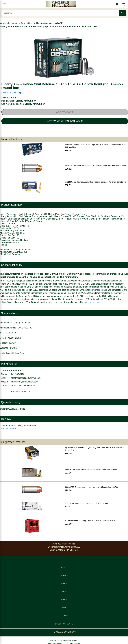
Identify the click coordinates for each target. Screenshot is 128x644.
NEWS (64, 600)
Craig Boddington (95, 302)
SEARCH (64, 575)
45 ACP (59, 23)
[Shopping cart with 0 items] (123, 4)
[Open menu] (5, 4)
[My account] (117, 4)
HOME (64, 567)
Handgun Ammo (44, 23)
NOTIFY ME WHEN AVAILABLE (65, 121)
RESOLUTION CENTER (64, 624)
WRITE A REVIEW (8, 429)
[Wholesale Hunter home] (61, 4)
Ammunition (27, 23)
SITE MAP (64, 616)
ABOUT (64, 583)
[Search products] (60, 13)
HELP (64, 608)
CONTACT (64, 591)
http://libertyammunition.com (25, 382)
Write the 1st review (12, 93)
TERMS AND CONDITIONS (64, 632)
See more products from (23, 104)
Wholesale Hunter (9, 23)
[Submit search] (122, 13)
